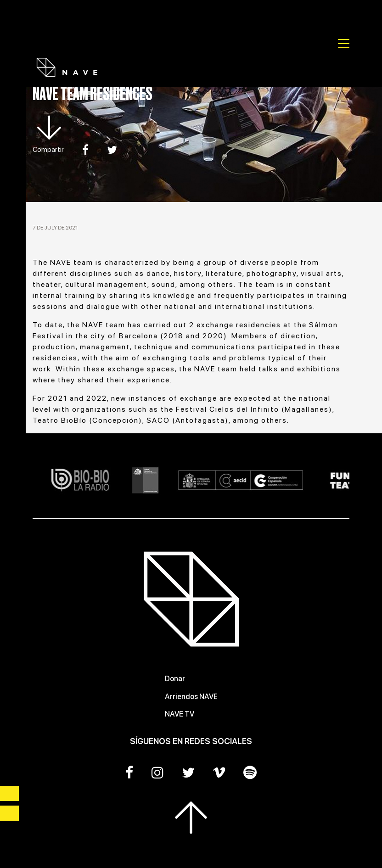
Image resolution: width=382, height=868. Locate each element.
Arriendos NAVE (191, 697)
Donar (175, 679)
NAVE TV (180, 714)
